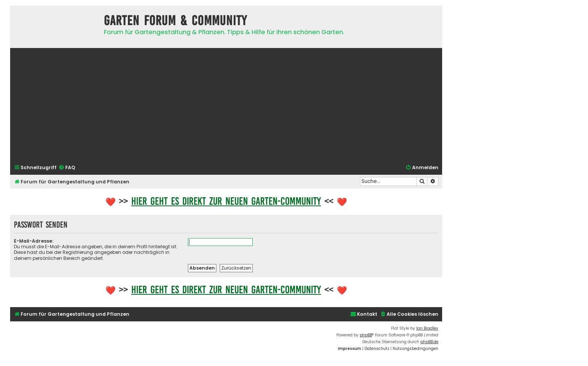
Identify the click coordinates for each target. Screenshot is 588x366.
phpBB (366, 335)
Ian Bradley (427, 328)
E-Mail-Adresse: (34, 241)
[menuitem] (67, 168)
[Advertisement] (226, 105)
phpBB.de (429, 342)
